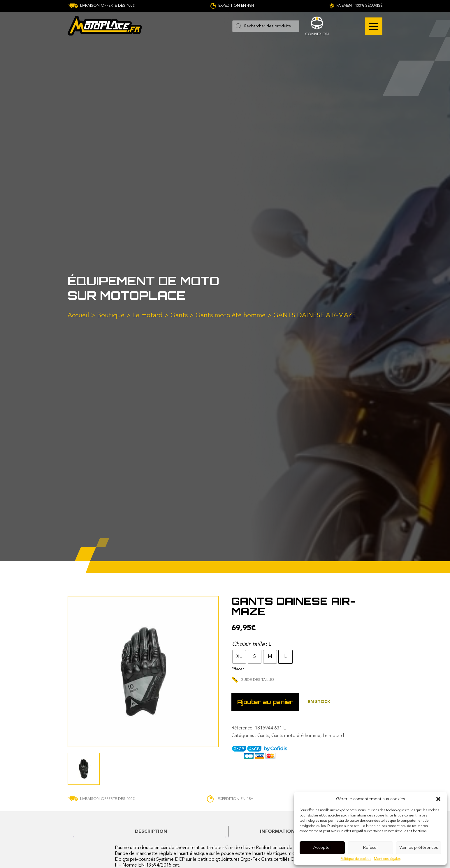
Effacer (238, 669)
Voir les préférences (419, 848)
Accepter (322, 848)
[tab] (151, 832)
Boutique (111, 316)
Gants (179, 316)
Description (151, 832)
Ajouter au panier (265, 702)
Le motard (147, 316)
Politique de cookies (356, 859)
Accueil (78, 316)
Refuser (370, 848)
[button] (438, 799)
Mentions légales (387, 859)
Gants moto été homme (231, 316)
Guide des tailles (253, 680)
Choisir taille (248, 644)
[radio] (239, 657)
